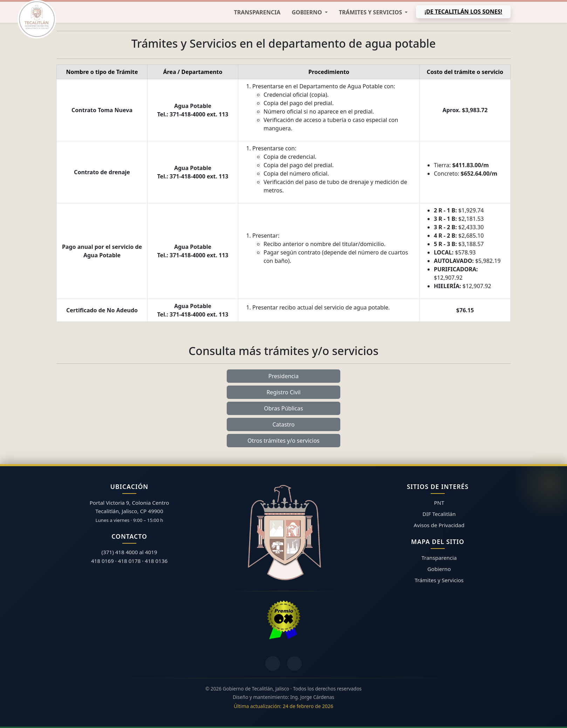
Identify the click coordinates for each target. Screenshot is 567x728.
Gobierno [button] (307, 12)
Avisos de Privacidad (439, 525)
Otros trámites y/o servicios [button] (283, 441)
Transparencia (257, 12)
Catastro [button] (283, 424)
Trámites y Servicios (439, 580)
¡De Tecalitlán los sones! (463, 12)
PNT (439, 503)
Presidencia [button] (283, 376)
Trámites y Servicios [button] (371, 12)
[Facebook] (273, 664)
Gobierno (439, 569)
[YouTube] (294, 664)
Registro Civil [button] (283, 392)
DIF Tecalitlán (439, 514)
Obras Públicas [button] (283, 408)
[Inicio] (37, 19)
